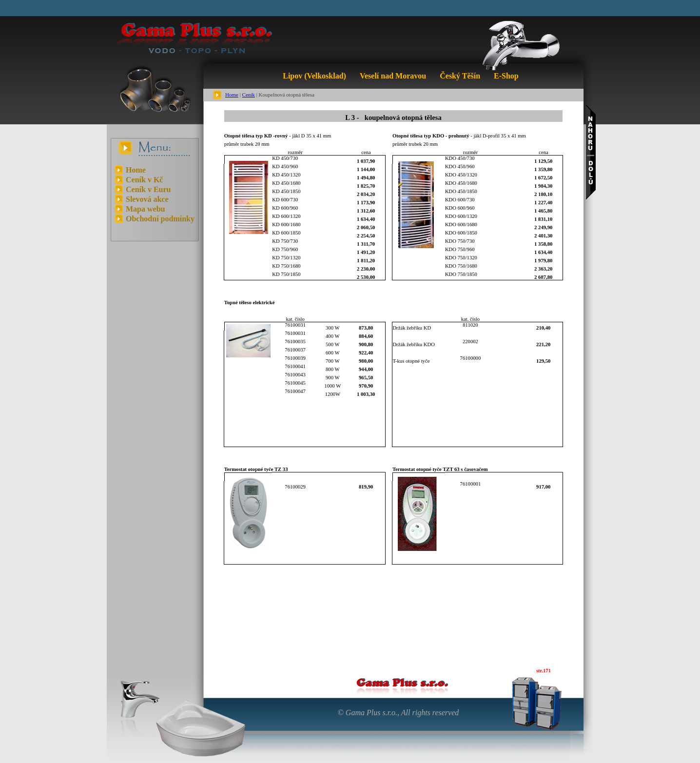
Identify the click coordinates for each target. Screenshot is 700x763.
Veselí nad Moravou (393, 76)
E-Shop (506, 76)
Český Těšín (460, 76)
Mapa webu (145, 209)
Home (232, 95)
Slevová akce (147, 199)
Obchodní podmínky (160, 219)
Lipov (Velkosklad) (314, 76)
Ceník (249, 95)
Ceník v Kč (144, 180)
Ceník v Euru (148, 189)
